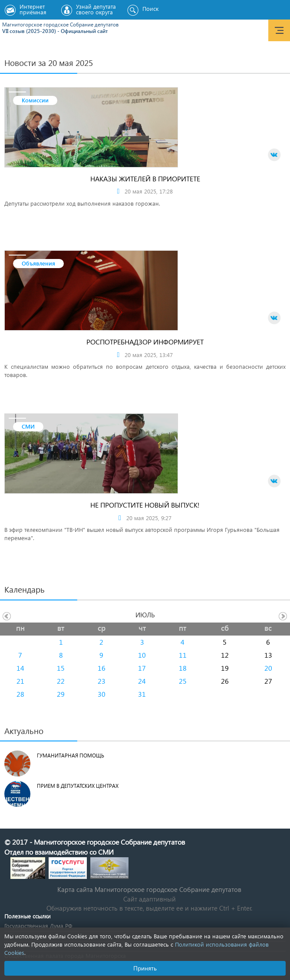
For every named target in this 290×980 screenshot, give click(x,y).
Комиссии (35, 100)
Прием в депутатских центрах (78, 786)
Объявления (38, 263)
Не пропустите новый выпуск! (145, 505)
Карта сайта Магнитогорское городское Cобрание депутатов (149, 889)
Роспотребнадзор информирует (145, 342)
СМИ (28, 426)
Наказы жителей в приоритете (145, 179)
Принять (145, 968)
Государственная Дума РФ (38, 926)
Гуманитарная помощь (71, 755)
